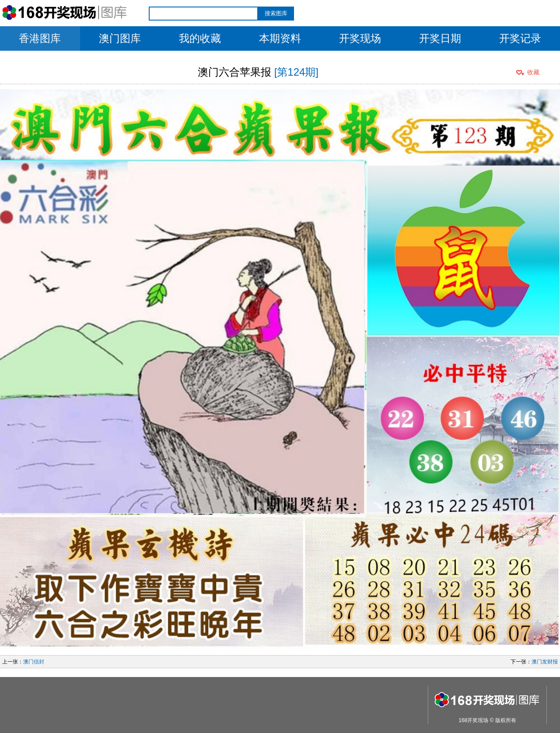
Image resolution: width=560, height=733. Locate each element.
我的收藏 (200, 38)
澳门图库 (120, 38)
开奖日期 (440, 38)
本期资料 (280, 38)
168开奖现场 (473, 720)
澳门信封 (34, 662)
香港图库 (40, 38)
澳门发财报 (545, 662)
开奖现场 (360, 38)
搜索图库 (276, 13)
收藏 (533, 72)
